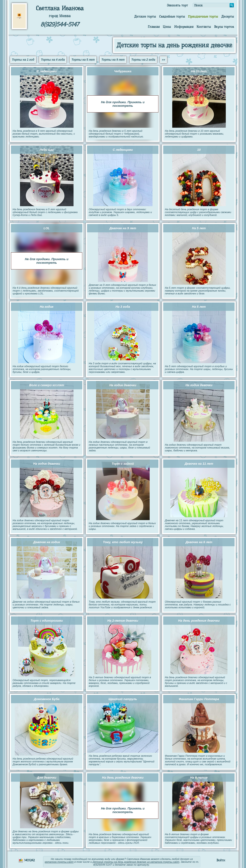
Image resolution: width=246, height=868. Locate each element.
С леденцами (47, 71)
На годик (47, 307)
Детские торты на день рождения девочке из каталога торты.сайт (136, 862)
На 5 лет (199, 228)
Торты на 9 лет (113, 60)
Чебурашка (123, 71)
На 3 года (123, 307)
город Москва (60, 16)
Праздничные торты (203, 16)
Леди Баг (47, 150)
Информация (184, 27)
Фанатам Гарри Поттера (199, 699)
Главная (154, 27)
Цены (167, 27)
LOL (47, 228)
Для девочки (47, 778)
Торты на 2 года (143, 60)
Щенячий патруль (123, 699)
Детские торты (145, 16)
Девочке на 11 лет (199, 464)
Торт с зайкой (123, 464)
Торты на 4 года (53, 60)
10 (199, 150)
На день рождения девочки (199, 621)
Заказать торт (177, 5)
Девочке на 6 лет (199, 542)
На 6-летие (199, 778)
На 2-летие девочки (123, 621)
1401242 (27, 860)
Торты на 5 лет (83, 60)
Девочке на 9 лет (123, 228)
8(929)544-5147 (60, 24)
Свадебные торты (172, 16)
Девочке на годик (47, 542)
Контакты (204, 27)
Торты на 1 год (23, 60)
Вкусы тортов (224, 27)
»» (163, 60)
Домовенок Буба (47, 699)
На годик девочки (123, 385)
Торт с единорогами (47, 621)
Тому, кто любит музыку (123, 542)
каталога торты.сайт (59, 862)
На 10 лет (199, 71)
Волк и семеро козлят (47, 385)
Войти (221, 860)
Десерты (228, 16)
